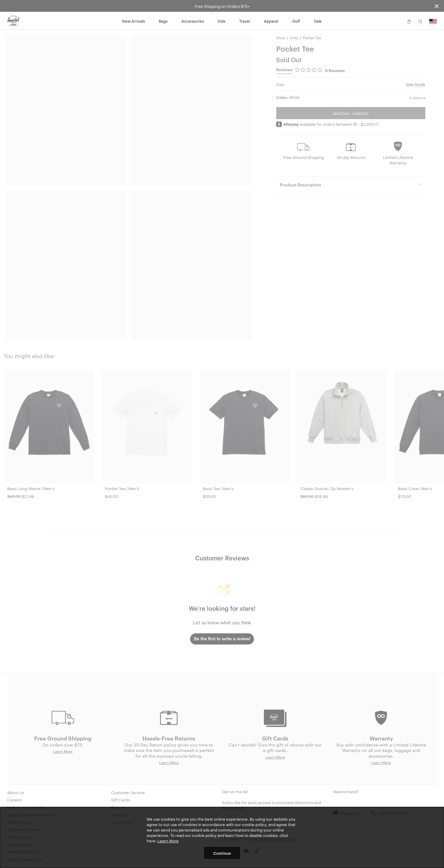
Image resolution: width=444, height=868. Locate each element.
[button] (398, 21)
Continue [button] (222, 853)
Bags (163, 21)
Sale (318, 21)
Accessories (193, 21)
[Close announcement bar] (437, 6)
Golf (296, 21)
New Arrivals (133, 21)
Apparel (271, 21)
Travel (245, 21)
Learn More (168, 841)
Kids (222, 21)
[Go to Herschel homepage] (13, 21)
